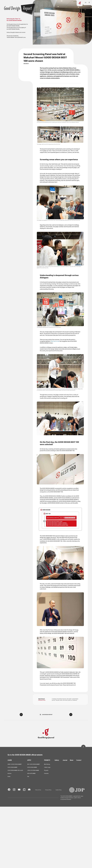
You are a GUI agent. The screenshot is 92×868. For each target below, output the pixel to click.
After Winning (47, 391)
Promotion (46, 400)
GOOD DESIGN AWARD (12, 394)
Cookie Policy (59, 416)
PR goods (46, 397)
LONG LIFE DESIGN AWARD (33, 397)
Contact (79, 387)
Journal (65, 387)
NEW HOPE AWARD (31, 400)
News (72, 387)
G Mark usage (47, 394)
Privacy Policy (48, 416)
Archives (10, 400)
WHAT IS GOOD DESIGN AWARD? (15, 391)
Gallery (57, 387)
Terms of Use (38, 416)
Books (9, 403)
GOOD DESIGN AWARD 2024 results (15, 397)
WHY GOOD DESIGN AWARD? (34, 391)
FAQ (28, 403)
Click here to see (55, 189)
